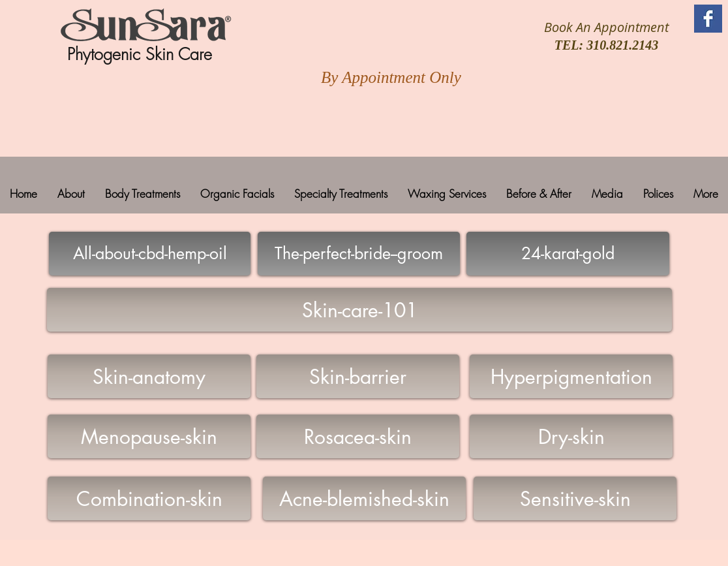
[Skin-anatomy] (149, 376)
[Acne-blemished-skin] (364, 498)
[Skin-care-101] (359, 310)
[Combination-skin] (149, 498)
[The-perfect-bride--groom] (359, 254)
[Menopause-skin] (149, 436)
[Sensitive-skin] (575, 498)
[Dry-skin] (571, 436)
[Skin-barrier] (358, 376)
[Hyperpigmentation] (571, 376)
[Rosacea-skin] (358, 436)
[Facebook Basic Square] (708, 19)
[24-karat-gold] (568, 254)
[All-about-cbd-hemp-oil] (150, 254)
